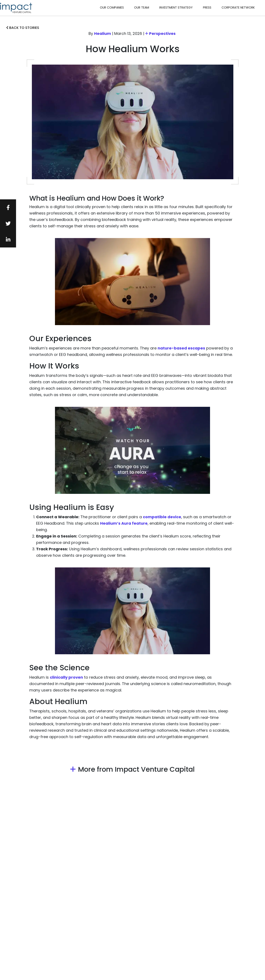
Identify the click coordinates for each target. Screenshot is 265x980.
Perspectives (160, 33)
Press (207, 8)
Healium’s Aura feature (124, 523)
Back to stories (23, 28)
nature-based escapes (181, 348)
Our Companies (112, 8)
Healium (103, 33)
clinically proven (66, 677)
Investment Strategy (176, 8)
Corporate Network (238, 8)
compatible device (162, 517)
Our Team (142, 8)
